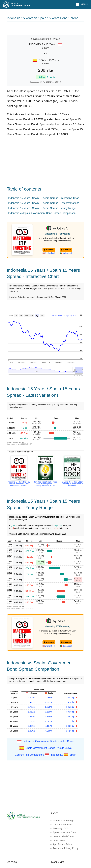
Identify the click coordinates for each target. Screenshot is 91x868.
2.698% (49, 697)
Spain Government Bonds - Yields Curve (49, 748)
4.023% (49, 721)
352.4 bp (71, 702)
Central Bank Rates (63, 825)
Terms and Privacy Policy (66, 848)
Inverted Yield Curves (64, 836)
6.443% (31, 702)
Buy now (49, 250)
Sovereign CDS (61, 828)
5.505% (31, 697)
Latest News (59, 840)
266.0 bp (71, 726)
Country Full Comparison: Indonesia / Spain (45, 755)
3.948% (49, 716)
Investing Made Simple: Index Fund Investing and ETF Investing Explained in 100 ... (45, 484)
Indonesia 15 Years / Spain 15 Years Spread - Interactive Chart (44, 198)
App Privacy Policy (62, 844)
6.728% (31, 707)
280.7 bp (71, 697)
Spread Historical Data (64, 832)
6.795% (31, 721)
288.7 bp (71, 716)
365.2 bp (71, 707)
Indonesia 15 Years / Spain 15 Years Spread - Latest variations (44, 203)
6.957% (31, 712)
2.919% (49, 702)
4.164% (49, 726)
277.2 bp (71, 721)
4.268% (49, 731)
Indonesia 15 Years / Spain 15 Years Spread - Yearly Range (42, 208)
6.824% (31, 726)
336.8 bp (71, 712)
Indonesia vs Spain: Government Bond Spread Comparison (42, 213)
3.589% (49, 712)
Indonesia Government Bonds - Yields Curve (49, 741)
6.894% (31, 731)
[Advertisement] (45, 28)
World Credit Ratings (63, 821)
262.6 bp (71, 731)
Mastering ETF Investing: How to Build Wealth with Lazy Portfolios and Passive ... (19, 484)
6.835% (31, 716)
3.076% (49, 707)
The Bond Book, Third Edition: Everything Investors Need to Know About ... (72, 484)
